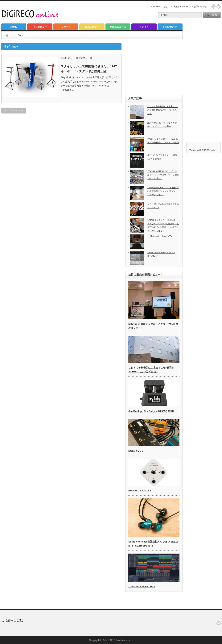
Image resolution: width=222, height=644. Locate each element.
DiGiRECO (12, 620)
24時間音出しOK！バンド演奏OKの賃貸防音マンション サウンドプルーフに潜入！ (163, 191)
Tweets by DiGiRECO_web (202, 150)
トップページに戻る (14, 110)
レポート (66, 27)
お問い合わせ (200, 6)
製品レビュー (92, 27)
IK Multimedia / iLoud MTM (160, 236)
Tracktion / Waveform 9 (142, 586)
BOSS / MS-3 (136, 451)
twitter (219, 6)
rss (213, 6)
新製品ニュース (118, 27)
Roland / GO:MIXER (140, 491)
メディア (144, 27)
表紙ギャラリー (181, 6)
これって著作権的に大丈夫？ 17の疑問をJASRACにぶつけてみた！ (162, 110)
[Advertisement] (154, 67)
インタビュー (40, 27)
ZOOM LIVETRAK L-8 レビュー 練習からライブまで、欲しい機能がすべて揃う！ (163, 175)
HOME (14, 27)
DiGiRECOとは (160, 6)
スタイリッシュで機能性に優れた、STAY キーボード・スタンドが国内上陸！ (89, 69)
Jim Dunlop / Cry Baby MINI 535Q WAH (151, 411)
